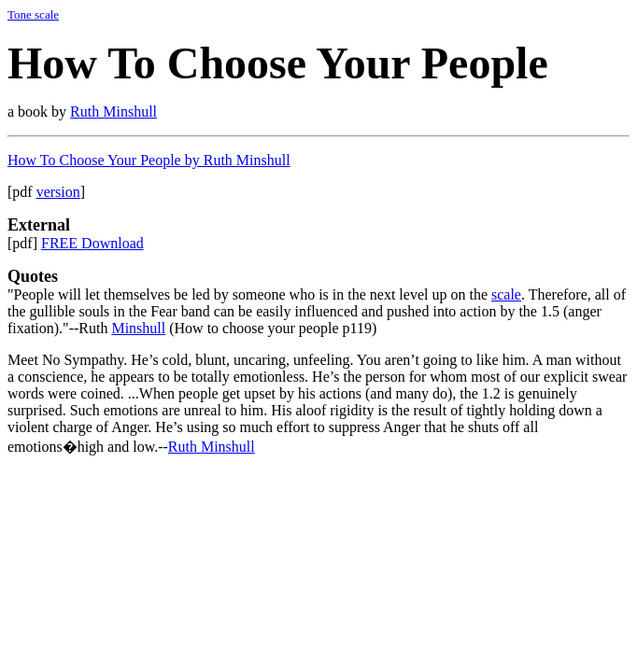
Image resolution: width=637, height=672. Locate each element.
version (58, 192)
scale (506, 294)
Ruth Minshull (113, 112)
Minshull (138, 328)
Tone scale (33, 14)
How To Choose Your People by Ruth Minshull (149, 160)
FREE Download (92, 243)
